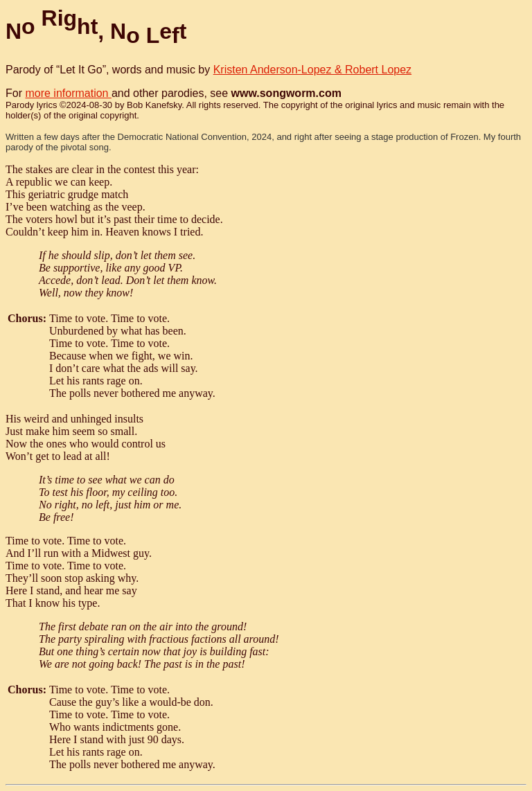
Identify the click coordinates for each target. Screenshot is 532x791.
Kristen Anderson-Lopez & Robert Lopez (312, 70)
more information (68, 93)
